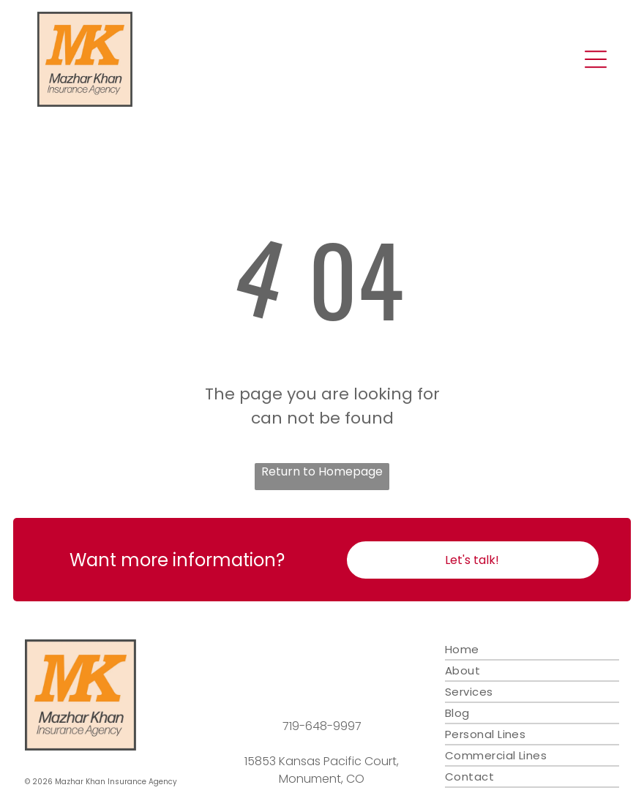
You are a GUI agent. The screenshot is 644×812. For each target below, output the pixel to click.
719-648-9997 (322, 726)
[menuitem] (532, 650)
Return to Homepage (322, 471)
